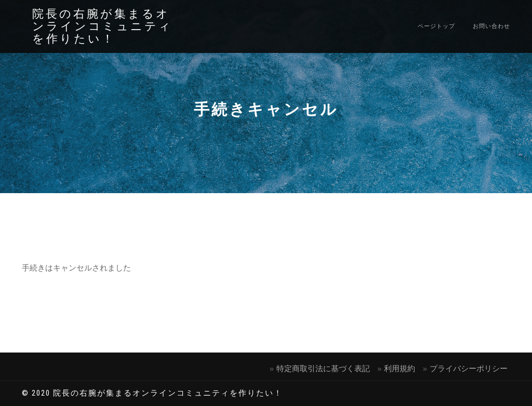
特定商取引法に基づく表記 (323, 368)
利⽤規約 (400, 368)
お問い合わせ (491, 26)
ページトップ (436, 26)
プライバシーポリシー (469, 368)
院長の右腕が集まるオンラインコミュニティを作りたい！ (102, 26)
